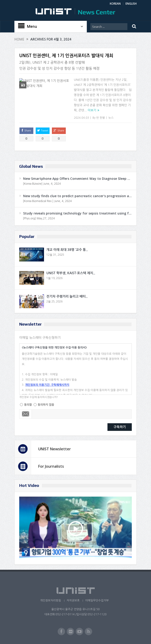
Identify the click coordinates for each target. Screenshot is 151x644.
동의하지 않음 (46, 405)
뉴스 (111, 118)
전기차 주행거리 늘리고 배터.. (67, 296)
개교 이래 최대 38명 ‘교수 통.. (67, 250)
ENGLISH (131, 4)
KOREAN (115, 4)
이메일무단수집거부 (97, 600)
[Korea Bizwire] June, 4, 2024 (42, 184)
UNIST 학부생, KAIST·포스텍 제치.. (71, 273)
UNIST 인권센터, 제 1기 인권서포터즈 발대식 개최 (66, 56)
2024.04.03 (81, 118)
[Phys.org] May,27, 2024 (39, 218)
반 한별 (101, 118)
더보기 (92, 110)
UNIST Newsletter (55, 449)
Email (26, 414)
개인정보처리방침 (50, 600)
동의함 (28, 405)
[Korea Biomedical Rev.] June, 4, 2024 (47, 201)
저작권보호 (73, 600)
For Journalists (51, 466)
